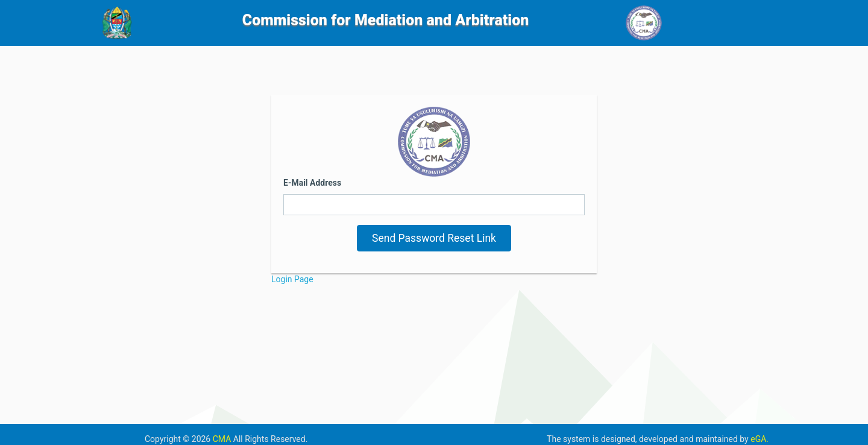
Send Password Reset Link (434, 238)
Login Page (292, 279)
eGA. (759, 439)
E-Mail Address (312, 183)
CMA (223, 439)
